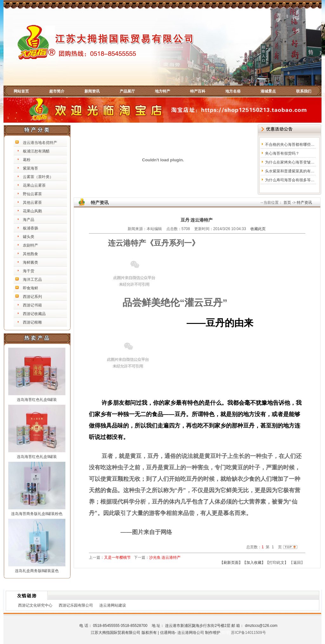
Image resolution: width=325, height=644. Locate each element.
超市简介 (57, 91)
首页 (287, 203)
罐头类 (29, 237)
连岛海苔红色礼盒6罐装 (37, 400)
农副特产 (30, 245)
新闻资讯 (92, 91)
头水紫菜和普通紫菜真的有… (290, 171)
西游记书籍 (32, 305)
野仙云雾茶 (32, 194)
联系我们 (304, 91)
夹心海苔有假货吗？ (282, 153)
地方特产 (162, 91)
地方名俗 (233, 91)
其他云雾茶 (32, 203)
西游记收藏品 (34, 314)
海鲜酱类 (30, 262)
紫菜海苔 (30, 168)
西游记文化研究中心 (35, 605)
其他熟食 (30, 254)
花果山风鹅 (32, 211)
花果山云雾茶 (34, 185)
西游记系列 (32, 297)
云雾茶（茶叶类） (38, 177)
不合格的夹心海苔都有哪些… (290, 145)
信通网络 (168, 633)
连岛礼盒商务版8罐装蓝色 (37, 571)
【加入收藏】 (254, 563)
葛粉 (27, 160)
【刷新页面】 (231, 563)
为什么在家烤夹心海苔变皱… (290, 162)
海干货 (29, 271)
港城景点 (268, 91)
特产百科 (198, 91)
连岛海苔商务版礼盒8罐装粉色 (37, 514)
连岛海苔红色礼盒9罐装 (37, 457)
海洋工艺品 (32, 280)
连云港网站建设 (113, 605)
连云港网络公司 (191, 633)
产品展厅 (127, 91)
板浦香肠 (30, 228)
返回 (297, 563)
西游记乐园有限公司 (76, 605)
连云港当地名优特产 (40, 143)
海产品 (29, 220)
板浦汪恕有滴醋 (36, 151)
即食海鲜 (30, 288)
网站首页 (21, 91)
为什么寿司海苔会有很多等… (290, 180)
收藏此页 (258, 229)
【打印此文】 (277, 563)
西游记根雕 (32, 322)
